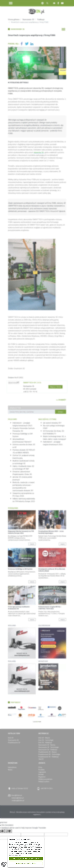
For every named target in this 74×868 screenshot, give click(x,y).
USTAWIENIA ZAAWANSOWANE (26, 863)
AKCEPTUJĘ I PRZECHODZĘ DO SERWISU (26, 859)
